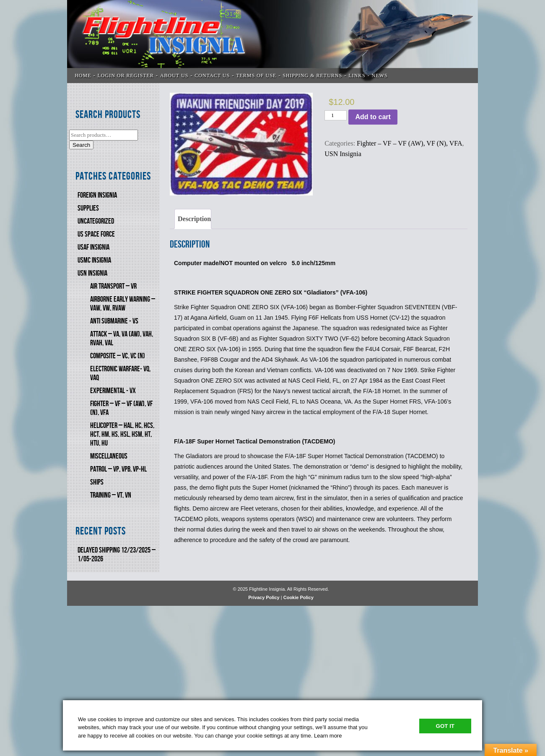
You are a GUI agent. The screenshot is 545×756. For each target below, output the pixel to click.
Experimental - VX (113, 391)
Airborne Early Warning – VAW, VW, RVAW (123, 304)
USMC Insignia (94, 260)
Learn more (328, 736)
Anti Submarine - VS (114, 321)
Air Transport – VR (113, 286)
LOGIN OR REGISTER (126, 76)
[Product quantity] (336, 115)
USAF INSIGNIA (93, 247)
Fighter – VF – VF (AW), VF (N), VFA (409, 143)
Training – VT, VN (111, 495)
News (380, 76)
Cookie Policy (298, 597)
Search (81, 145)
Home (83, 76)
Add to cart (373, 117)
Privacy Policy (264, 597)
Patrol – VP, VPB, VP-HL (118, 469)
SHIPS (97, 482)
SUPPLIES (88, 208)
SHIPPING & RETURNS (312, 76)
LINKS (357, 76)
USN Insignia (92, 273)
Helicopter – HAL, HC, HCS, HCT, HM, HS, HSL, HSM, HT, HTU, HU (122, 434)
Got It (445, 726)
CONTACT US (212, 76)
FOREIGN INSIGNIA (97, 195)
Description (194, 219)
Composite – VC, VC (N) (118, 356)
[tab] (193, 219)
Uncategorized (96, 221)
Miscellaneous (109, 456)
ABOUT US (174, 76)
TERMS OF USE (256, 76)
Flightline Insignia (272, 42)
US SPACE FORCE (96, 234)
